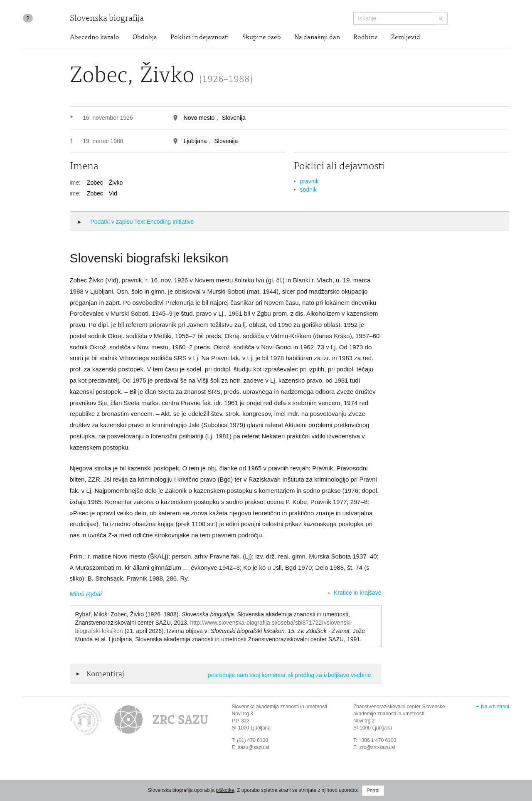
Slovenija (234, 118)
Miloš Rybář (86, 594)
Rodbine (366, 37)
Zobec (95, 183)
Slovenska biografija (107, 19)
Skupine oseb (262, 37)
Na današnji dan (317, 37)
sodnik (308, 190)
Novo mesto (199, 118)
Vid (113, 193)
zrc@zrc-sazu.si (377, 747)
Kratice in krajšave (357, 593)
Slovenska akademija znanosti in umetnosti (280, 707)
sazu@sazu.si (253, 747)
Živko (116, 183)
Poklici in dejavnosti (200, 37)
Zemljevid (406, 37)
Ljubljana (195, 141)
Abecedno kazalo (95, 37)
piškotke (225, 790)
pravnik (309, 181)
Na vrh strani (495, 707)
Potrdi (373, 791)
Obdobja (145, 37)
